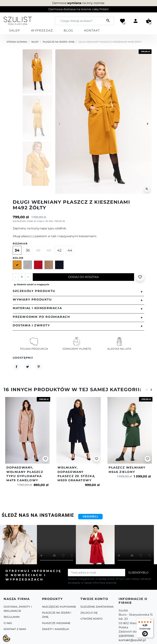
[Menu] (151, 621)
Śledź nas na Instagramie (38, 515)
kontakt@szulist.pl (132, 640)
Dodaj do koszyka (83, 277)
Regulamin (12, 617)
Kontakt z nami (15, 629)
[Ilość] (22, 277)
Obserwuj (90, 517)
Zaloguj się (89, 613)
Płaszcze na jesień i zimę (59, 42)
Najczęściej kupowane (59, 607)
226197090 (126, 636)
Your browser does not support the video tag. (57, 545)
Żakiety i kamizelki (55, 629)
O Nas (8, 623)
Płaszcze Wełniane (56, 623)
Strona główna (17, 42)
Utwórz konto (92, 619)
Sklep (35, 42)
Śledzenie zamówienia (97, 607)
